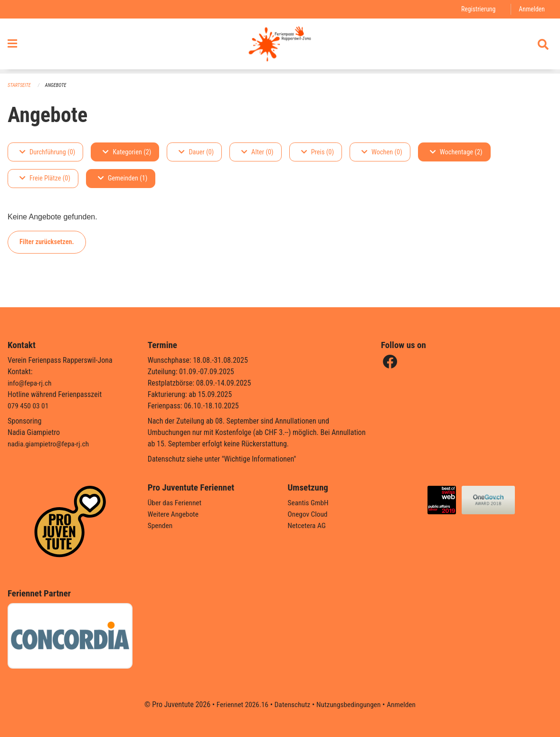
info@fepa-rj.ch (31, 383)
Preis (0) (318, 152)
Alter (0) (257, 152)
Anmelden (531, 9)
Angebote (58, 86)
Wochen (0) (382, 152)
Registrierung (477, 9)
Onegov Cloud (309, 514)
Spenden (161, 525)
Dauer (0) (196, 152)
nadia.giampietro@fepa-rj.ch (50, 444)
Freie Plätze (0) (45, 179)
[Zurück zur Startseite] (280, 47)
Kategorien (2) (127, 152)
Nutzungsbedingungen (350, 704)
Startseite (20, 86)
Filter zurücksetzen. (47, 242)
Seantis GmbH (309, 503)
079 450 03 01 (29, 406)
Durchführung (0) (47, 152)
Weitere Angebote (174, 514)
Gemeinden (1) (123, 179)
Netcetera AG (308, 525)
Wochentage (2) (456, 152)
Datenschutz (291, 704)
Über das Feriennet (176, 503)
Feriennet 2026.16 (239, 704)
